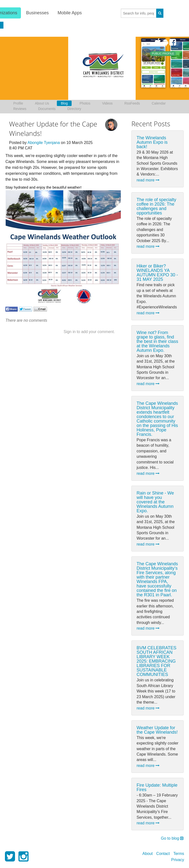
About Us (42, 103)
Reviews (20, 109)
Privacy (178, 860)
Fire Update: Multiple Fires (157, 787)
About (148, 854)
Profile (18, 103)
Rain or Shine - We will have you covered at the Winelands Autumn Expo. (155, 502)
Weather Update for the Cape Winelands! (157, 730)
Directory (74, 109)
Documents (47, 109)
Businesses (37, 13)
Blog (64, 103)
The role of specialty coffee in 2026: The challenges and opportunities (156, 206)
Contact (163, 854)
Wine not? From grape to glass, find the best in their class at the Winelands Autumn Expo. (157, 341)
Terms (179, 854)
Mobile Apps (69, 13)
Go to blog (172, 838)
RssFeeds (132, 103)
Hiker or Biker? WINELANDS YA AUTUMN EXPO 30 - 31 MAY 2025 (157, 273)
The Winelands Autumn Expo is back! (152, 142)
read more (148, 180)
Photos (85, 103)
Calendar (159, 103)
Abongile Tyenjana (44, 143)
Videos (107, 103)
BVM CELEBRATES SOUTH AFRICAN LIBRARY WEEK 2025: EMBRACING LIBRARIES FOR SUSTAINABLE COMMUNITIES (157, 661)
